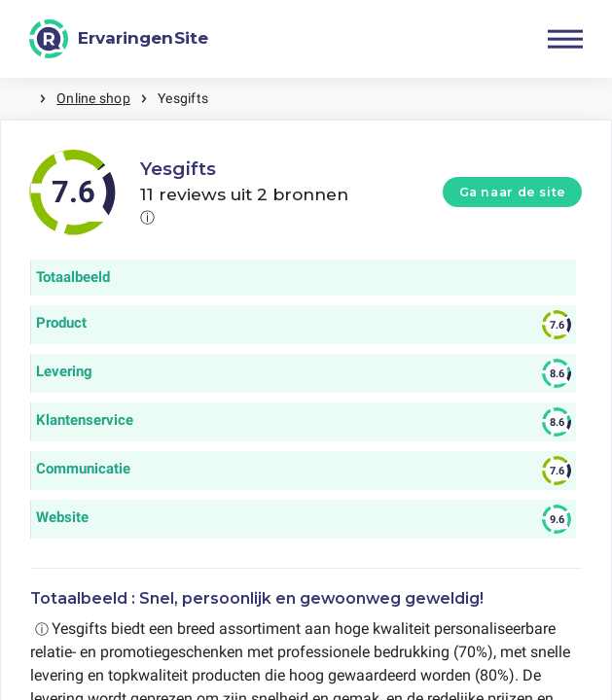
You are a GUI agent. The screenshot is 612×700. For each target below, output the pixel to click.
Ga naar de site (513, 192)
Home (19, 99)
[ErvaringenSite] (119, 39)
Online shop (93, 98)
